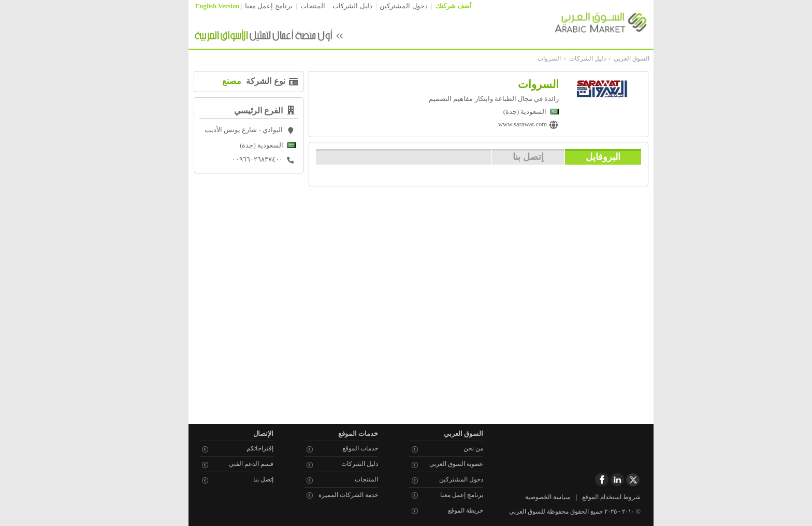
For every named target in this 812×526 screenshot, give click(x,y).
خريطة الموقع (451, 510)
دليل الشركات (337, 6)
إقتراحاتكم (245, 448)
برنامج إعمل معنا (253, 6)
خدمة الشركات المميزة (333, 495)
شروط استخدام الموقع (596, 497)
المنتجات (298, 6)
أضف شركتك (439, 6)
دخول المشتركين (388, 6)
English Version (202, 6)
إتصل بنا (513, 157)
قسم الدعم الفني (236, 464)
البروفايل (588, 157)
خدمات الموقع (345, 448)
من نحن (458, 448)
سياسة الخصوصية (533, 497)
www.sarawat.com (508, 124)
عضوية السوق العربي (441, 464)
